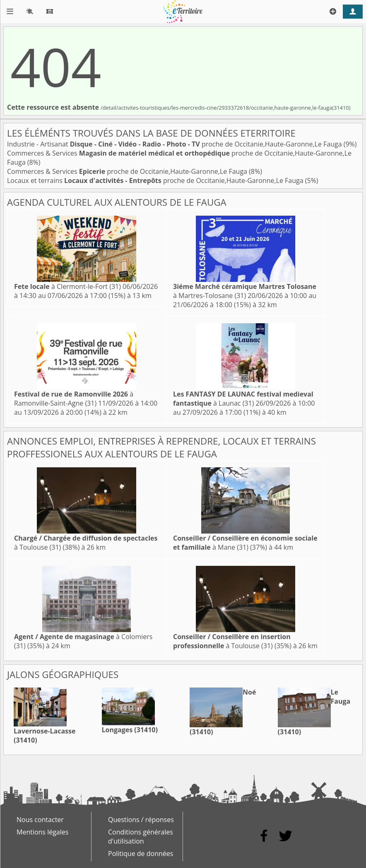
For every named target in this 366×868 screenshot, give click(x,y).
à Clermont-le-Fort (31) (67, 286)
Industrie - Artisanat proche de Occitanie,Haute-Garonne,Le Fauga (175, 144)
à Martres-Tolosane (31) (245, 291)
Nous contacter (40, 820)
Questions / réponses (141, 820)
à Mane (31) (245, 543)
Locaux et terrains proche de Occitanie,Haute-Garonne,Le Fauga (156, 180)
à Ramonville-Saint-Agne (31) (74, 399)
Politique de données (141, 854)
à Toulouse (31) (232, 641)
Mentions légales (42, 832)
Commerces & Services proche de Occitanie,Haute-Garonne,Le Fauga (128, 171)
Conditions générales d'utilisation (141, 837)
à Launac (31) (243, 399)
